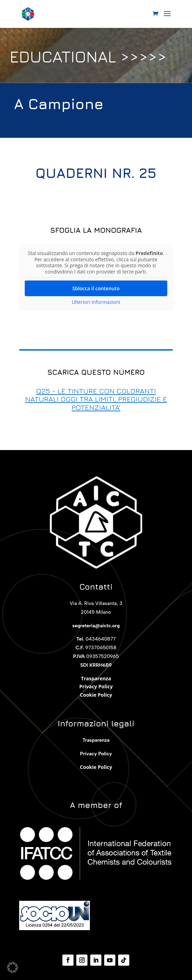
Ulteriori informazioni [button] (96, 302)
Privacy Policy (96, 686)
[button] (13, 967)
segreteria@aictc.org (96, 626)
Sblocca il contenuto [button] (96, 288)
